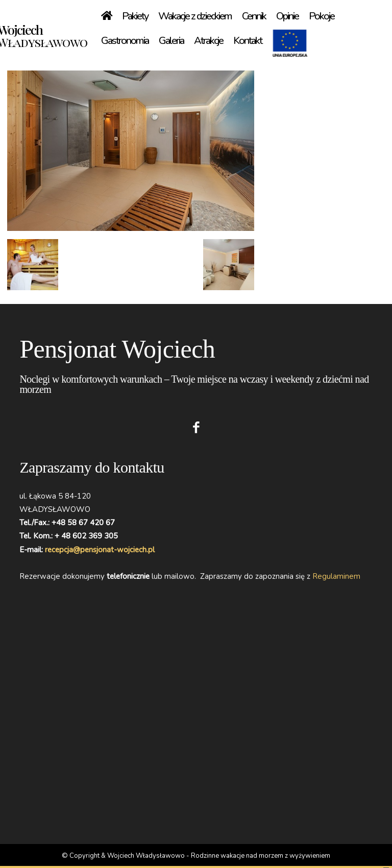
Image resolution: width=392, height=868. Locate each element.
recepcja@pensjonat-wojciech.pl (100, 550)
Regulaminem (336, 576)
